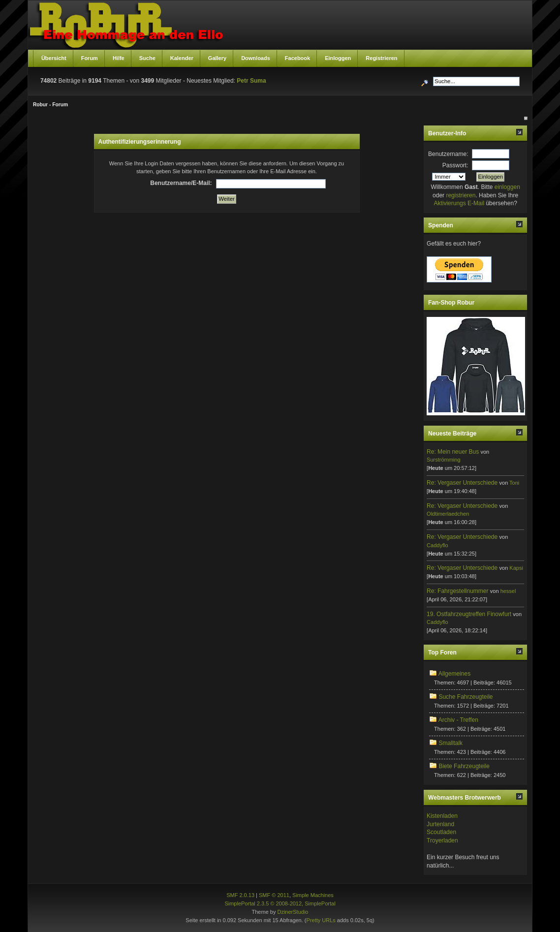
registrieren (461, 195)
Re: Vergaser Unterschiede (462, 483)
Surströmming (443, 460)
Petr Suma (251, 81)
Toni (514, 483)
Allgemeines (454, 674)
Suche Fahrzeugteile (466, 697)
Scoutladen (441, 832)
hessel (508, 591)
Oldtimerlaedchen (448, 514)
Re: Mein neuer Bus (453, 452)
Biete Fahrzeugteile (464, 766)
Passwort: (455, 165)
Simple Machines (313, 895)
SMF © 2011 (274, 895)
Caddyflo (437, 545)
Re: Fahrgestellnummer (457, 591)
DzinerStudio (293, 912)
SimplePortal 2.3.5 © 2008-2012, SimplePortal (280, 903)
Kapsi (516, 568)
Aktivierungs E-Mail (459, 203)
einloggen (507, 187)
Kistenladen (442, 816)
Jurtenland (440, 824)
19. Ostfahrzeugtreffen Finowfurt (469, 614)
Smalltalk (451, 743)
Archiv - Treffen (458, 720)
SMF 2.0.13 (240, 895)
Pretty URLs (321, 920)
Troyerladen (442, 840)
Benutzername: (448, 154)
